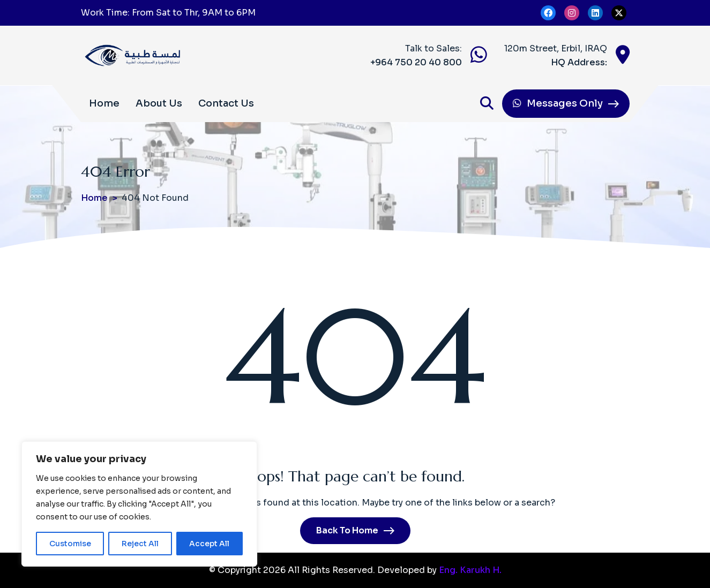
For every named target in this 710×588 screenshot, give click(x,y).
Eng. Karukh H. (470, 570)
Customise (70, 544)
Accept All (210, 544)
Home (104, 103)
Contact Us (226, 103)
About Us (159, 103)
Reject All (140, 544)
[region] (139, 504)
